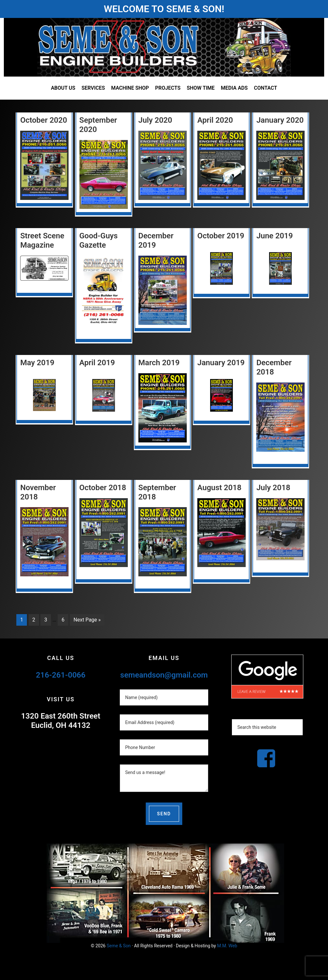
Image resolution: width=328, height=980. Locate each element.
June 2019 (275, 236)
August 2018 (219, 488)
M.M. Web (227, 946)
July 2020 (155, 120)
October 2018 (103, 488)
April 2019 (97, 363)
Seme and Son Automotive (164, 47)
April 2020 (215, 120)
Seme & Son (119, 946)
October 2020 (44, 120)
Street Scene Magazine (42, 240)
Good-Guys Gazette (99, 240)
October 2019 (221, 236)
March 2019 (159, 363)
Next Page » (87, 620)
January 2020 (280, 120)
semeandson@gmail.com (164, 675)
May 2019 (37, 363)
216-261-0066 (61, 675)
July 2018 (273, 488)
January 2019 (221, 363)
